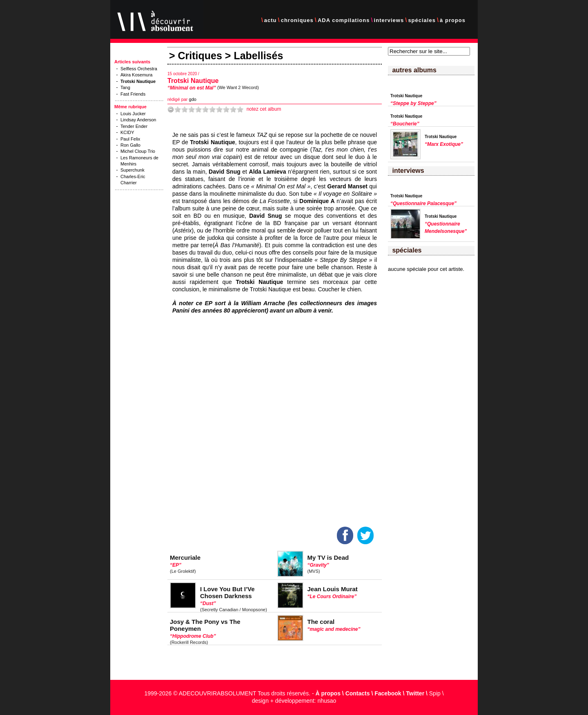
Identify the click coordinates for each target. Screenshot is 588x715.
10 (240, 109)
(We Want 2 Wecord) (238, 87)
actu (271, 20)
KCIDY (127, 132)
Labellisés (258, 56)
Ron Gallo (130, 145)
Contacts (358, 693)
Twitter (415, 693)
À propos (328, 693)
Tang (125, 87)
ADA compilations (344, 20)
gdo (193, 99)
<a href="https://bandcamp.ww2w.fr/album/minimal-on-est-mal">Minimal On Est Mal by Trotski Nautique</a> (244, 417)
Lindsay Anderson (138, 120)
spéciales (422, 20)
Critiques (200, 56)
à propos (453, 20)
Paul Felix (130, 139)
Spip (435, 693)
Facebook (388, 693)
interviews (389, 20)
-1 (171, 109)
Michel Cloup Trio (138, 151)
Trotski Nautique (193, 81)
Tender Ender (134, 126)
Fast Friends (133, 94)
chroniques (297, 20)
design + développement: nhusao (294, 701)
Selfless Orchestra (139, 69)
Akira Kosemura (136, 75)
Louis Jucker (133, 114)
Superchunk (133, 170)
